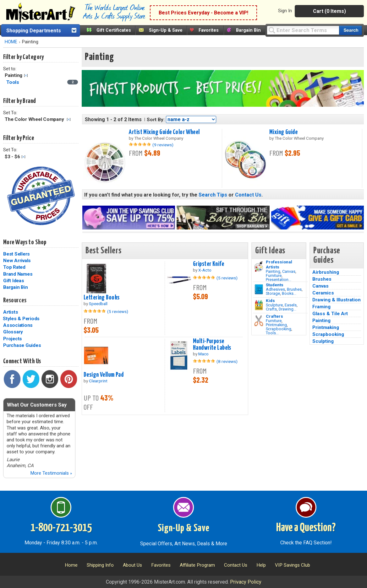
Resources (15, 300)
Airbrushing (326, 272)
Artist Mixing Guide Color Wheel (164, 132)
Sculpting (323, 341)
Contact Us (248, 195)
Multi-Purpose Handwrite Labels (212, 345)
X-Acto (205, 270)
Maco (203, 354)
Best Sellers (16, 254)
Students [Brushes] (275, 285)
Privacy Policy (246, 582)
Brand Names (18, 274)
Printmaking (276, 325)
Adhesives (275, 289)
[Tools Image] (259, 321)
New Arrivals (17, 261)
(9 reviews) (163, 145)
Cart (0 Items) (329, 11)
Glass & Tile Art (330, 314)
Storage (273, 293)
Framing (321, 307)
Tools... (272, 333)
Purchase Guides (22, 345)
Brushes (294, 289)
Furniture (274, 275)
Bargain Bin (248, 30)
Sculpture (274, 305)
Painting (273, 271)
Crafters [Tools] (274, 316)
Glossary (13, 332)
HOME (11, 42)
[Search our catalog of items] (351, 30)
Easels (291, 305)
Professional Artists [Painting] (279, 264)
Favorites (209, 30)
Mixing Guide (283, 132)
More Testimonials (51, 473)
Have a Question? (306, 528)
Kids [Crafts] (270, 300)
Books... (289, 293)
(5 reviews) (118, 311)
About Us (132, 565)
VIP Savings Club (293, 565)
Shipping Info (100, 565)
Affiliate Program (197, 565)
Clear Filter (26, 76)
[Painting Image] (259, 267)
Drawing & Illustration (337, 300)
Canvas (289, 271)
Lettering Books (101, 298)
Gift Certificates (114, 30)
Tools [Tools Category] (13, 82)
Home (71, 565)
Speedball (98, 304)
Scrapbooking (279, 329)
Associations (18, 325)
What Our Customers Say (37, 405)
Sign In (285, 11)
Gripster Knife (208, 264)
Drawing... (288, 309)
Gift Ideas (14, 281)
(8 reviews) (227, 361)
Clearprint (98, 381)
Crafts (271, 309)
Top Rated (14, 267)
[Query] (303, 30)
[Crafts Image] (259, 305)
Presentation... (279, 280)
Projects (13, 339)
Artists (11, 312)
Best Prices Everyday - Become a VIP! (203, 13)
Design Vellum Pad (104, 375)
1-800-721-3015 (61, 528)
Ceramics (323, 293)
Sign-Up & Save (166, 30)
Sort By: (156, 120)
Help (261, 565)
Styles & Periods (21, 319)
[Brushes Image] (259, 289)
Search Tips (213, 195)
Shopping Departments (34, 31)
